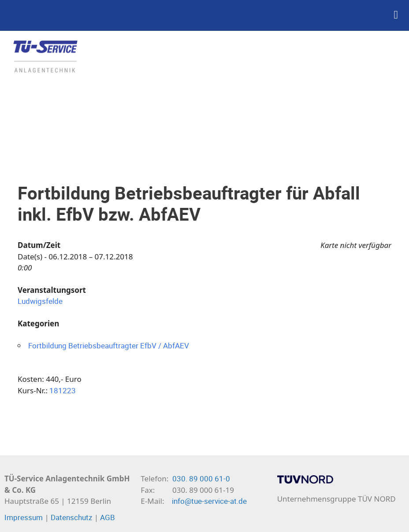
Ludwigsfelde (40, 301)
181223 (63, 390)
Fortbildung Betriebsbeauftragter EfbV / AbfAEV (109, 345)
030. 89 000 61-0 (201, 478)
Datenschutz (71, 517)
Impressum (24, 517)
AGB (108, 517)
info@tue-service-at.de (209, 501)
